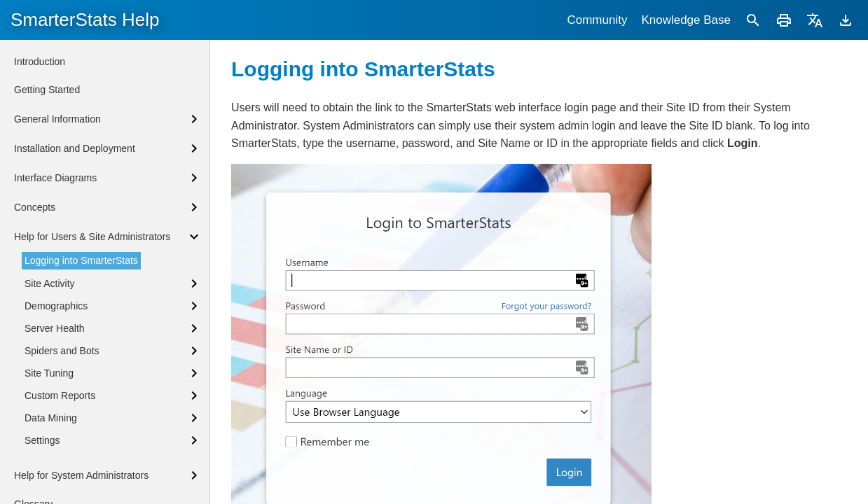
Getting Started (47, 90)
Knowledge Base (686, 20)
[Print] (784, 20)
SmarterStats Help (85, 20)
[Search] (753, 20)
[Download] (846, 20)
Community (597, 20)
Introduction (40, 62)
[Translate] (815, 20)
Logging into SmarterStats (81, 260)
